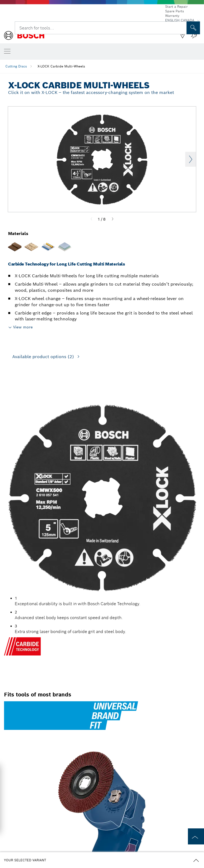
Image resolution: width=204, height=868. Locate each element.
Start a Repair (176, 7)
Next (191, 159)
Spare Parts (175, 11)
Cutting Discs (16, 66)
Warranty (172, 16)
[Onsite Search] (193, 28)
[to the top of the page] (196, 836)
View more (23, 327)
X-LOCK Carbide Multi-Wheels (61, 66)
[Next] (113, 219)
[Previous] (91, 219)
